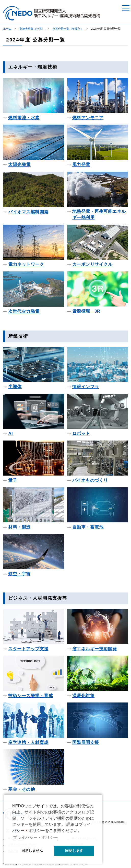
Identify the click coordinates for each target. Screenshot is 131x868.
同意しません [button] (32, 851)
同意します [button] (74, 851)
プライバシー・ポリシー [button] (35, 837)
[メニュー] (126, 8)
